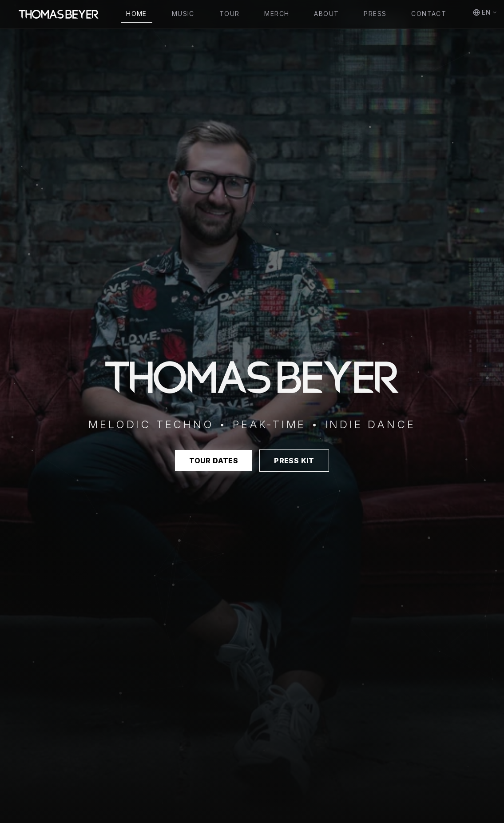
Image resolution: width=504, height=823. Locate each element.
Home (137, 14)
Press (375, 14)
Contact (429, 14)
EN (485, 12)
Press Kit (294, 461)
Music (183, 14)
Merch (277, 14)
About (326, 14)
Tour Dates (214, 461)
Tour (230, 14)
